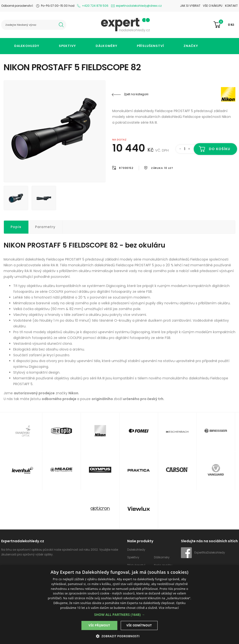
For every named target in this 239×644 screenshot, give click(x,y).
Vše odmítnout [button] (139, 625)
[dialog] (119, 605)
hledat (61, 25)
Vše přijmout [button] (99, 625)
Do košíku (220, 149)
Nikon (206, 94)
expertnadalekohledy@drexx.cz (139, 6)
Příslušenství (150, 46)
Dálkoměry (106, 46)
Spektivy (67, 46)
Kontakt (231, 6)
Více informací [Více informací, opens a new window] (169, 608)
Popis (16, 227)
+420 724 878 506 (95, 6)
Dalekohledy (27, 46)
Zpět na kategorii (136, 94)
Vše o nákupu (213, 6)
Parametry (45, 227)
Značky (191, 46)
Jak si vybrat (190, 6)
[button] (120, 615)
